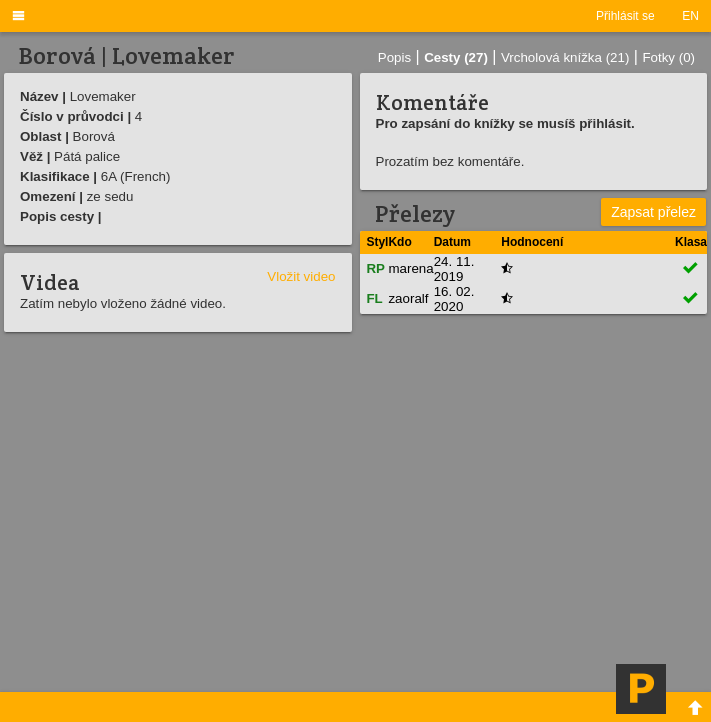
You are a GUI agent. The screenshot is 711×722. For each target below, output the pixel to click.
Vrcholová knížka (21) (565, 57)
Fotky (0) (668, 57)
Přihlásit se (625, 16)
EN (690, 16)
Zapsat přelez (653, 212)
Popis (394, 57)
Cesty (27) (456, 57)
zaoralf (408, 298)
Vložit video (301, 276)
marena (410, 268)
